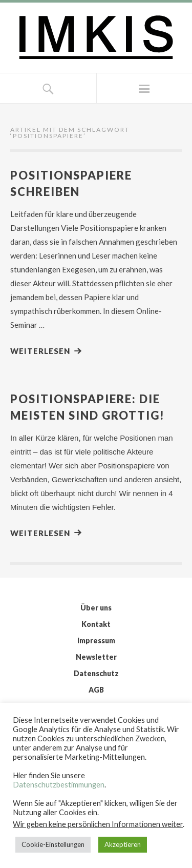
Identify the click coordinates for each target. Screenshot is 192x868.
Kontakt (96, 624)
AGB (96, 690)
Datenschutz (96, 673)
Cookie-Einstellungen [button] (53, 844)
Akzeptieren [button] (123, 844)
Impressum (96, 640)
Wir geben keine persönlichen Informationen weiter (98, 824)
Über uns (96, 608)
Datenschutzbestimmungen (59, 785)
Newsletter (96, 657)
